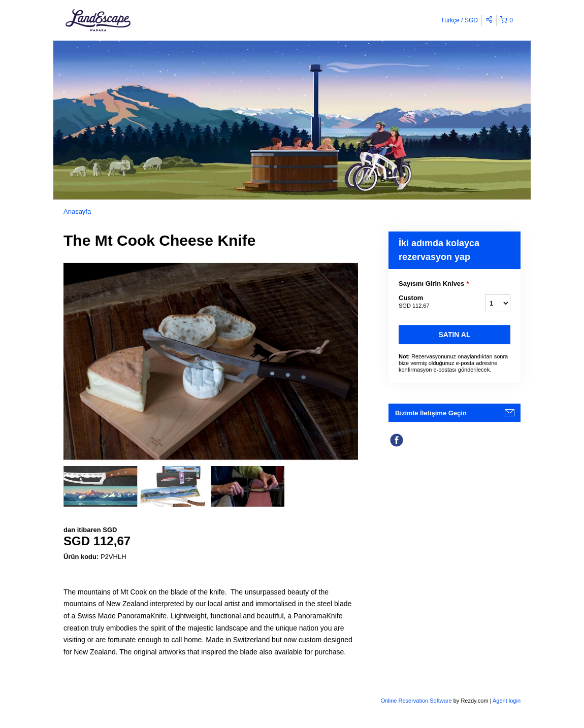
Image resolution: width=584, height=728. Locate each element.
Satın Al (455, 335)
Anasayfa (77, 211)
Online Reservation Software (416, 701)
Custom (429, 302)
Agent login (507, 701)
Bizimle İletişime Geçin (431, 413)
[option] (100, 486)
